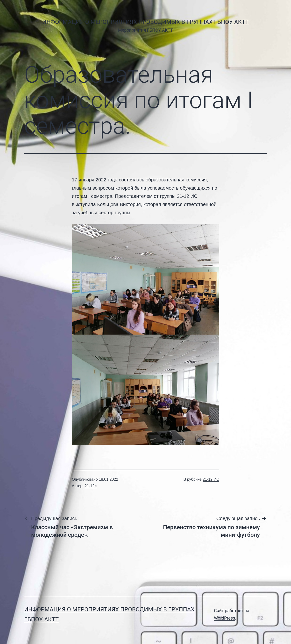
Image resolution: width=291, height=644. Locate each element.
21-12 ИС (211, 479)
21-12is (91, 486)
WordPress (224, 618)
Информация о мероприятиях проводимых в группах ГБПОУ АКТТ (145, 22)
